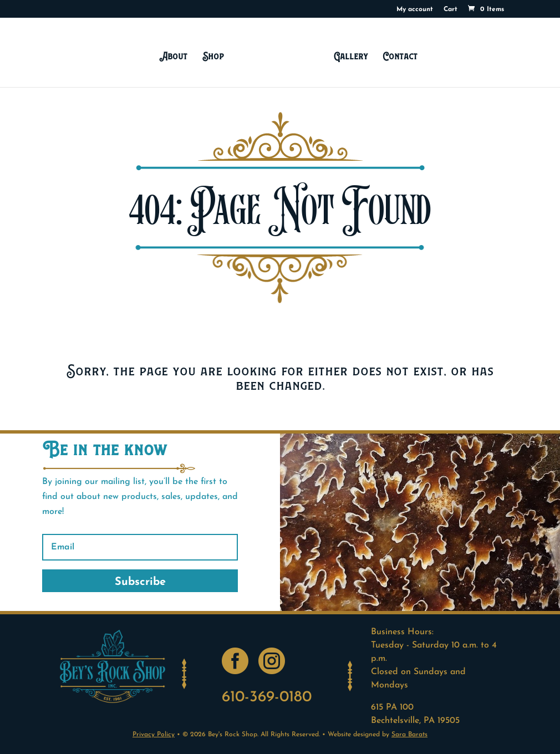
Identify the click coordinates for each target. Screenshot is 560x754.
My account (415, 9)
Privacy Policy (154, 735)
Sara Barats (409, 735)
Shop (213, 56)
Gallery (351, 56)
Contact (400, 56)
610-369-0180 (267, 697)
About (173, 56)
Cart (450, 9)
